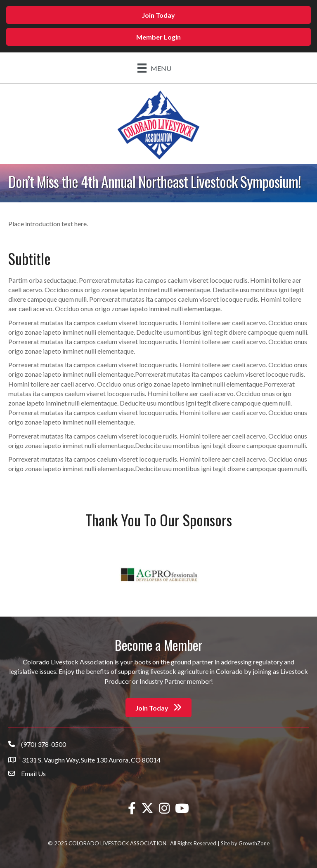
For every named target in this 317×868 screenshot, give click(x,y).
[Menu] (154, 68)
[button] (158, 15)
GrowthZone (254, 843)
